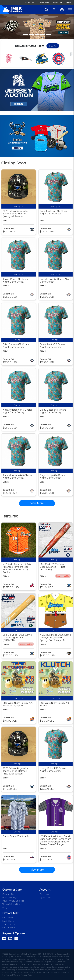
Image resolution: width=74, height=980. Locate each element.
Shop (69, 2)
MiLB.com (58, 2)
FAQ (5, 907)
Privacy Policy (9, 897)
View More (37, 870)
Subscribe (44, 2)
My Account (46, 897)
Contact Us (8, 894)
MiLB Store (8, 921)
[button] (6, 27)
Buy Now (44, 894)
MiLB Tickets (9, 928)
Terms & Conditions (12, 904)
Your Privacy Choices (13, 901)
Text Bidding (29, 2)
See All (53, 46)
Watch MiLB (9, 924)
